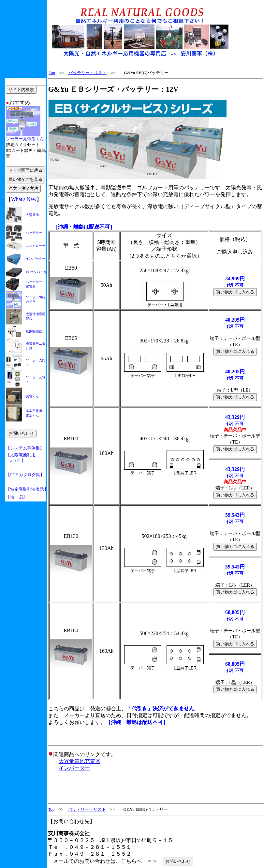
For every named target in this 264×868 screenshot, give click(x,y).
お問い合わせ (178, 861)
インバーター (74, 768)
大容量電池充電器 (80, 761)
